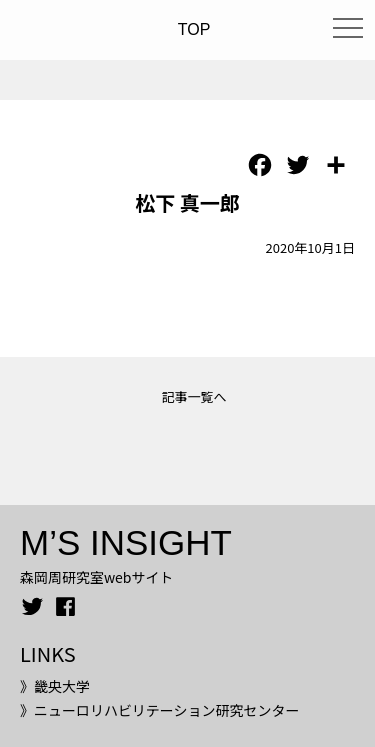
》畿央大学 (55, 686)
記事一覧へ (193, 396)
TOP (194, 29)
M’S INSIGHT (126, 542)
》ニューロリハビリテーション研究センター (159, 710)
